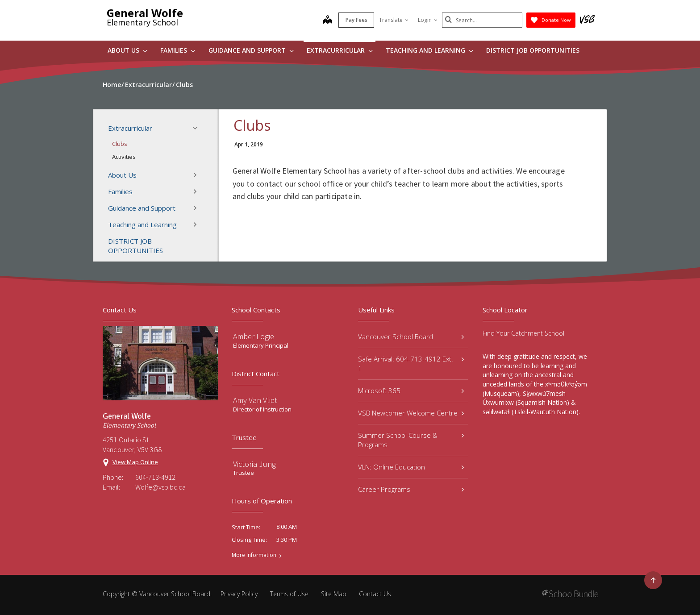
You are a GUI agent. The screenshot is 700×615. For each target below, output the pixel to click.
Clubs (120, 144)
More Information (254, 555)
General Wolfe (145, 13)
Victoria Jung (254, 464)
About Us (127, 50)
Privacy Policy (239, 594)
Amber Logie (254, 336)
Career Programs (411, 489)
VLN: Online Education (411, 467)
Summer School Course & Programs (411, 440)
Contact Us (375, 594)
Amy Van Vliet (255, 400)
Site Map (334, 594)
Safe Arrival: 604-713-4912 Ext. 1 (411, 364)
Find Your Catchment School (523, 333)
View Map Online (135, 462)
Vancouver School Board (411, 337)
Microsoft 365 (411, 391)
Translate (394, 20)
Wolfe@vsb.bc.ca (160, 487)
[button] (198, 128)
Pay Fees (356, 20)
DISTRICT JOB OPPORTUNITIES (533, 50)
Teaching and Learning (429, 50)
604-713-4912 (155, 477)
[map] (328, 21)
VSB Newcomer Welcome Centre (411, 413)
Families (178, 50)
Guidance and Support (251, 50)
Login (428, 20)
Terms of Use (289, 594)
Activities (124, 157)
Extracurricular (340, 50)
